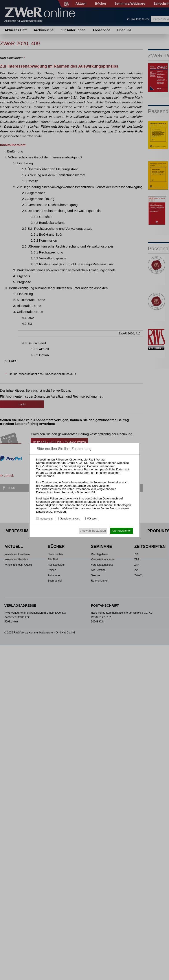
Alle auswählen (122, 531)
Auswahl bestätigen (93, 531)
